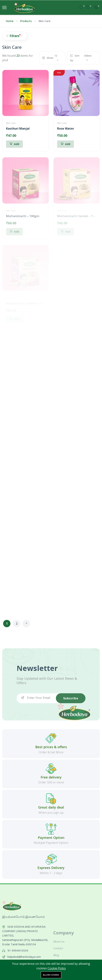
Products (26, 21)
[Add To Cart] (14, 144)
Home (10, 21)
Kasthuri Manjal (18, 128)
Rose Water (66, 128)
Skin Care (11, 123)
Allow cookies (51, 975)
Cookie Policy (57, 968)
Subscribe (71, 698)
